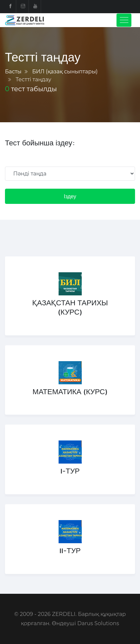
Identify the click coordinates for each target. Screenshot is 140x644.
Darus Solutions (98, 623)
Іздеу (70, 196)
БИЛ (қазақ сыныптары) (65, 72)
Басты (13, 72)
